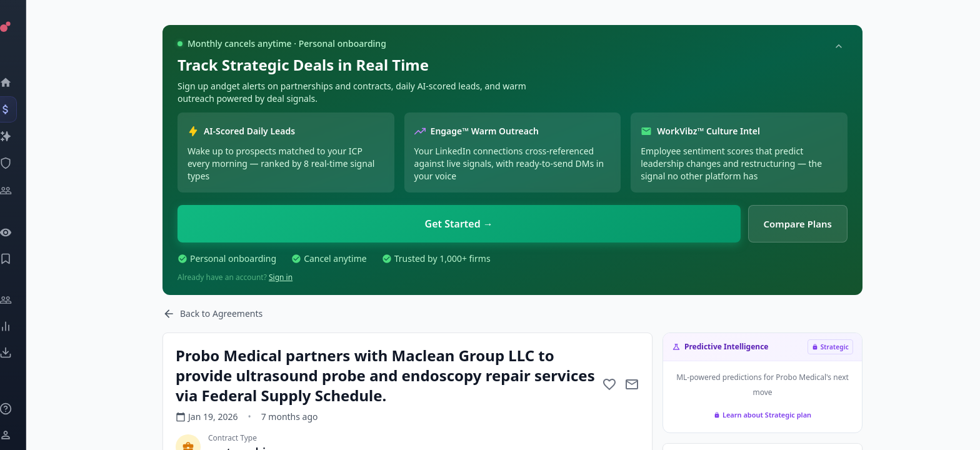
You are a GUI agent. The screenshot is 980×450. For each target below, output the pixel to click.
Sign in (281, 277)
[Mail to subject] (632, 384)
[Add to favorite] (609, 384)
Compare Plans (798, 224)
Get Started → (459, 224)
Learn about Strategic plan (762, 415)
